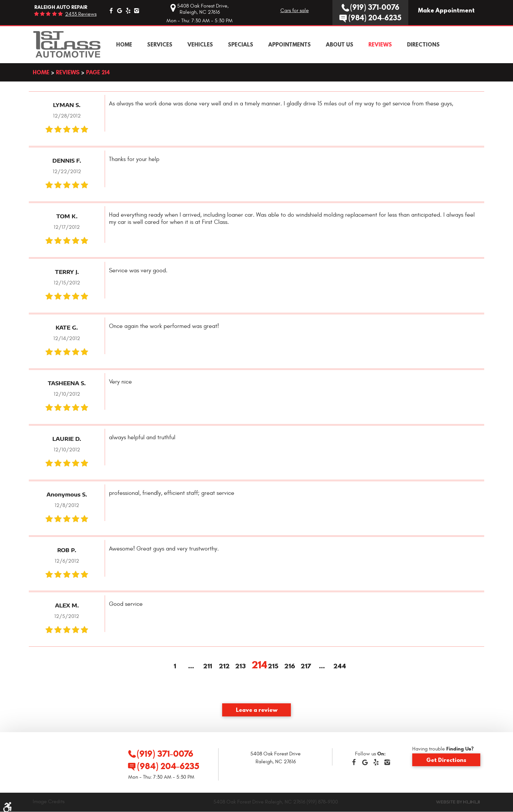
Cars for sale (295, 10)
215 (273, 666)
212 (224, 666)
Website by (458, 802)
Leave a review (257, 710)
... (191, 666)
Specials (241, 45)
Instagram (136, 10)
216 (289, 666)
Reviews (380, 45)
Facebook (111, 10)
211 (208, 666)
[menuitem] (124, 45)
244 (338, 666)
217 (306, 666)
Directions (423, 45)
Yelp (128, 10)
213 (240, 666)
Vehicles (200, 45)
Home (124, 45)
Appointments (290, 45)
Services (160, 45)
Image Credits (49, 802)
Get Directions (446, 760)
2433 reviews (81, 14)
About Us (340, 45)
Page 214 (98, 72)
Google (119, 10)
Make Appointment (446, 10)
